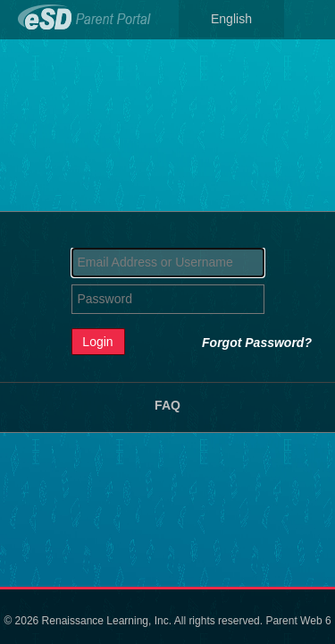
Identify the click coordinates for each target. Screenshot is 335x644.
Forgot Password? (257, 343)
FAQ (167, 405)
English (231, 19)
